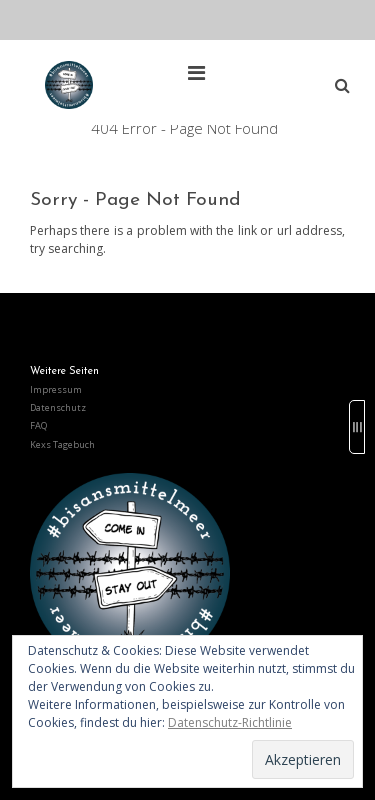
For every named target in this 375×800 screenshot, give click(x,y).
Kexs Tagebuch (62, 444)
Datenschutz (58, 407)
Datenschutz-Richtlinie (230, 722)
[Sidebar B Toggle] (357, 427)
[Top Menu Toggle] (201, 73)
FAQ (38, 425)
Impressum (56, 389)
